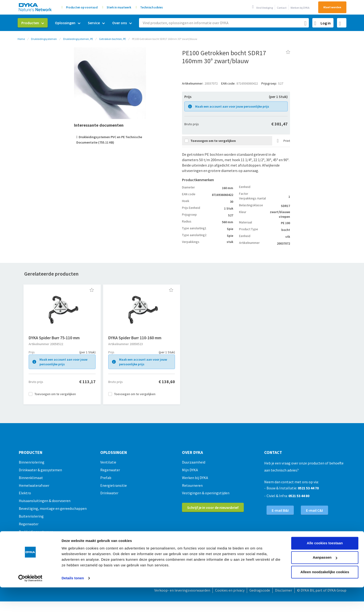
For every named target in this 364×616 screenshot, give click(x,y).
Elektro (25, 493)
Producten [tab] (31, 452)
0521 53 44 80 (299, 496)
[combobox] (224, 23)
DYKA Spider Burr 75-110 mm (54, 338)
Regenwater (110, 470)
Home (21, 39)
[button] (92, 290)
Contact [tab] (273, 452)
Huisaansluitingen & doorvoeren (45, 501)
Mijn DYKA (190, 470)
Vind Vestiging (265, 8)
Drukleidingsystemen (44, 39)
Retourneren (192, 485)
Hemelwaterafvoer (34, 485)
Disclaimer (284, 590)
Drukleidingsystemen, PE (78, 39)
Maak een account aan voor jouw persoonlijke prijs (232, 106)
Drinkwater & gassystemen (40, 470)
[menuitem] (33, 23)
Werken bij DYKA (300, 8)
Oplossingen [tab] (114, 452)
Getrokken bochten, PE (112, 39)
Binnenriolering (32, 462)
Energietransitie (114, 485)
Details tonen (73, 551)
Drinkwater (109, 493)
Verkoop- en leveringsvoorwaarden (182, 590)
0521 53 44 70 (308, 488)
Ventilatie (108, 462)
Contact (282, 8)
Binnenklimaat (31, 478)
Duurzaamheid (194, 462)
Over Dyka (192, 452)
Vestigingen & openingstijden (206, 493)
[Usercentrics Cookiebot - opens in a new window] (30, 551)
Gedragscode (260, 590)
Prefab (106, 478)
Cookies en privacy (230, 590)
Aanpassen (325, 530)
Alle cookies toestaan (325, 516)
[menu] (77, 23)
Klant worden (332, 7)
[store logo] (35, 7)
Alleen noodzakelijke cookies (325, 544)
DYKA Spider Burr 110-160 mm (135, 338)
